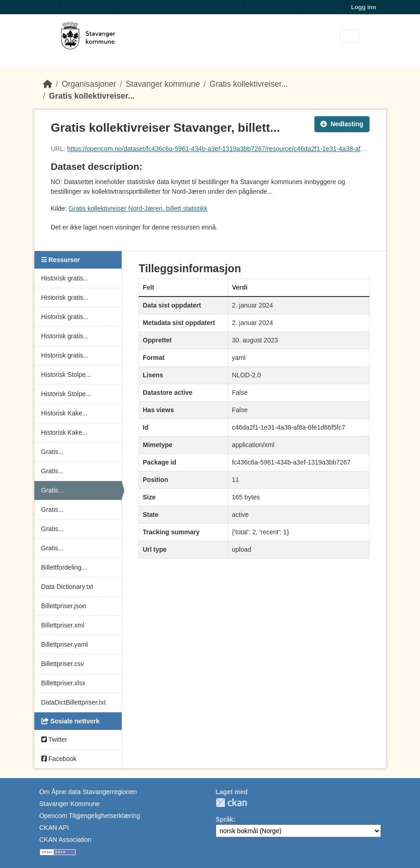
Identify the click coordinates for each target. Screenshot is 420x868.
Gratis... (53, 452)
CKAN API (54, 828)
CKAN (231, 803)
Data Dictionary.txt (67, 587)
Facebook (59, 759)
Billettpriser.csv (63, 664)
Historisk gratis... (65, 278)
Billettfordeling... (64, 567)
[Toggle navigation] (350, 36)
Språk (225, 819)
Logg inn (364, 7)
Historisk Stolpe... (66, 375)
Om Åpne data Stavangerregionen (88, 792)
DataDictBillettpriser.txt (74, 702)
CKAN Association (66, 840)
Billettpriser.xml (63, 625)
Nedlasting (342, 124)
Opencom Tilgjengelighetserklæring (90, 816)
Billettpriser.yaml (65, 644)
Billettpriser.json (64, 606)
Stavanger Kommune (70, 804)
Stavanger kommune (163, 84)
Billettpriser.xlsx (63, 683)
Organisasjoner (89, 84)
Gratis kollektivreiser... (249, 84)
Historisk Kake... (64, 413)
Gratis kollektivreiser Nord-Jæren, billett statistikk (138, 208)
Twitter (54, 739)
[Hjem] (48, 84)
